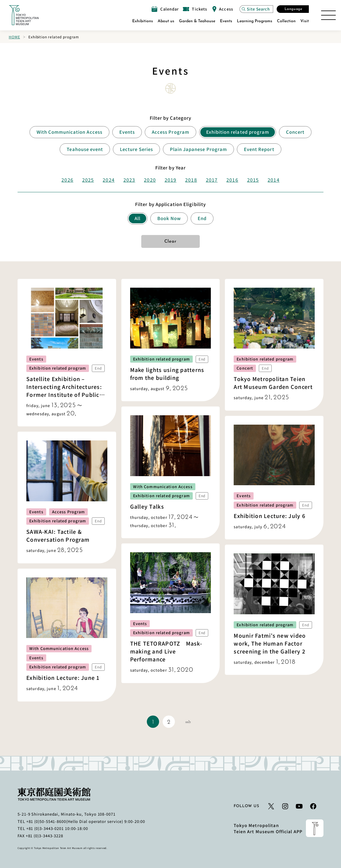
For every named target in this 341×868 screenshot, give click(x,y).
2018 (191, 180)
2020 (150, 180)
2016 (232, 180)
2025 (88, 180)
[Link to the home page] (24, 15)
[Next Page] (188, 722)
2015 (253, 180)
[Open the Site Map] (328, 15)
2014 (273, 180)
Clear (171, 242)
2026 (67, 180)
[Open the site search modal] (256, 9)
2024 (108, 180)
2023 (129, 180)
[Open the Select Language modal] (293, 9)
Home (14, 37)
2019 (170, 180)
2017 (212, 180)
